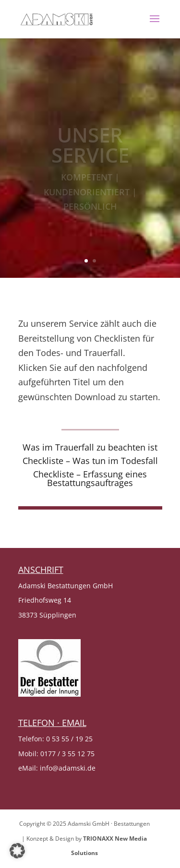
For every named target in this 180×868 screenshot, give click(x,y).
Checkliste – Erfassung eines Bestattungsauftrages (90, 478)
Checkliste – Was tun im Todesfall (90, 461)
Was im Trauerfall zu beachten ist (90, 447)
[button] (17, 851)
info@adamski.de (68, 768)
